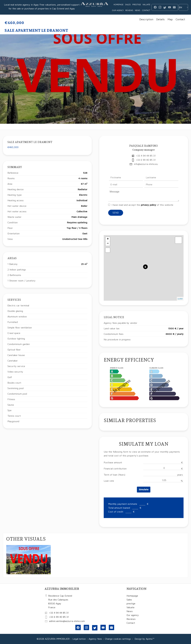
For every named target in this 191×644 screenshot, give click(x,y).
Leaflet (180, 299)
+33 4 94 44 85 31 (146, 156)
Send (116, 213)
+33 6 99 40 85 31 (146, 160)
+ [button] (108, 239)
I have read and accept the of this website (142, 205)
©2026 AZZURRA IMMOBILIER (53, 639)
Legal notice (79, 639)
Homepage (95, 7)
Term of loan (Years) (114, 475)
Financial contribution (115, 469)
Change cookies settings (118, 639)
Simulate (144, 489)
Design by (144, 639)
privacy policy (148, 205)
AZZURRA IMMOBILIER (62, 589)
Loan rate (109, 481)
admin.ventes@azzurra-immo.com (67, 621)
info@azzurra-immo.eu (146, 164)
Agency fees (95, 639)
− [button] (108, 244)
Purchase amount (113, 462)
